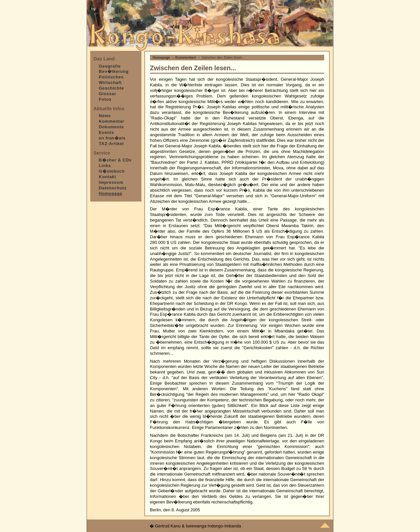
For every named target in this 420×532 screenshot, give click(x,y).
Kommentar (112, 121)
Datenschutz (113, 188)
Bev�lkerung (114, 71)
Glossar (107, 94)
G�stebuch (112, 171)
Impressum (111, 182)
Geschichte (111, 88)
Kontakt (107, 177)
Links (105, 166)
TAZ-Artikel (111, 144)
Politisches (111, 77)
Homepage (161, 58)
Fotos (105, 99)
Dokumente (111, 127)
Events (106, 132)
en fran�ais (112, 138)
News (105, 116)
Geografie (110, 66)
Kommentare (186, 58)
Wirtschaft (110, 83)
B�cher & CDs (115, 160)
